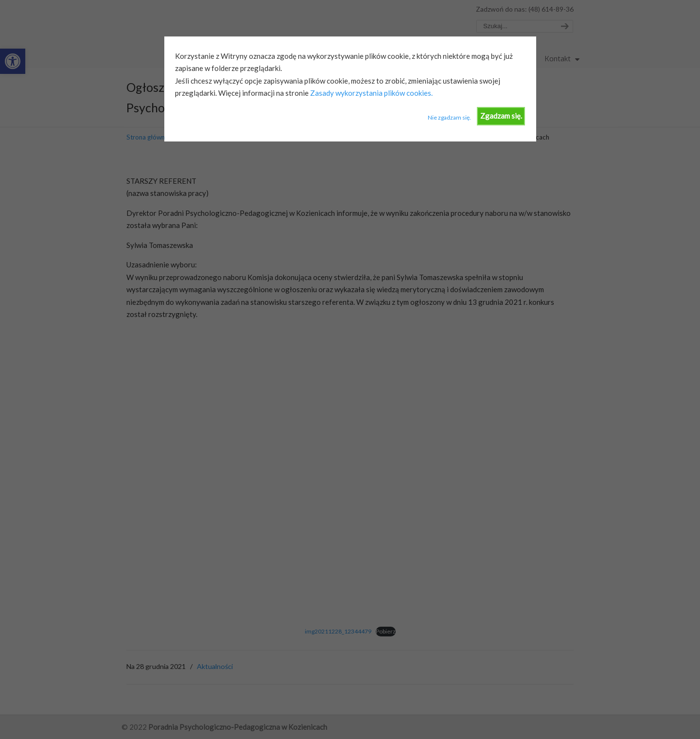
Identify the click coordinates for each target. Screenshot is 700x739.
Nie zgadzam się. (449, 117)
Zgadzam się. (501, 116)
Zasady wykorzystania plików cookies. (371, 93)
